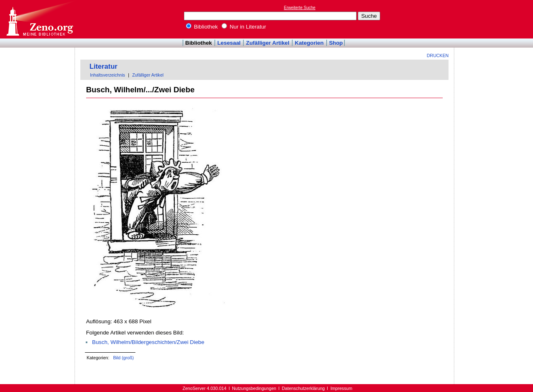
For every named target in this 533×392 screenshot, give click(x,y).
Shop (336, 43)
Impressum (341, 388)
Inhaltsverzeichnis (107, 75)
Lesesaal (229, 43)
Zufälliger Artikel (268, 43)
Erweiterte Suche (300, 8)
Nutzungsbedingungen (254, 388)
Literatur (104, 66)
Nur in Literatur (244, 27)
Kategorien (309, 43)
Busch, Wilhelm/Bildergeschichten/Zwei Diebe (148, 342)
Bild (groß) (123, 358)
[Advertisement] (495, 19)
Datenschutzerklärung (304, 388)
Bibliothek (202, 27)
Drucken (438, 55)
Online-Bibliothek (39, 19)
